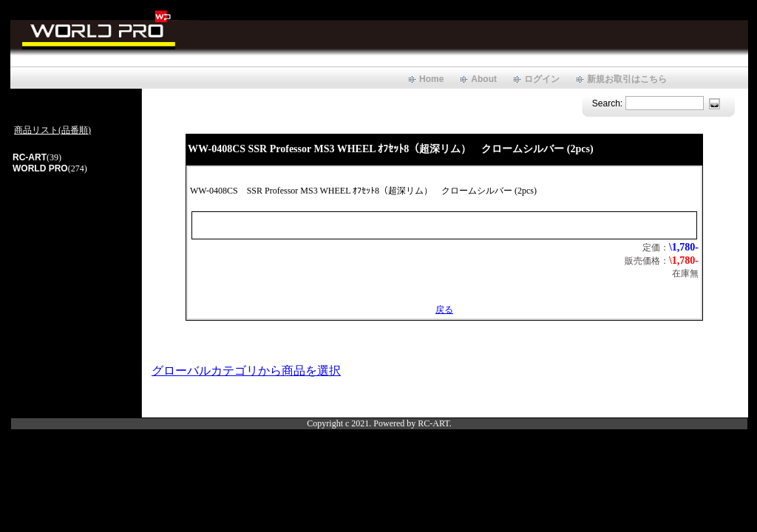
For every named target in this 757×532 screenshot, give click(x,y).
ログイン (542, 79)
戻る (444, 310)
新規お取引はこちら (627, 79)
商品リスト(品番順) (52, 130)
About (484, 79)
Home (431, 79)
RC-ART (30, 157)
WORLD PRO (40, 168)
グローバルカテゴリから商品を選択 (246, 371)
